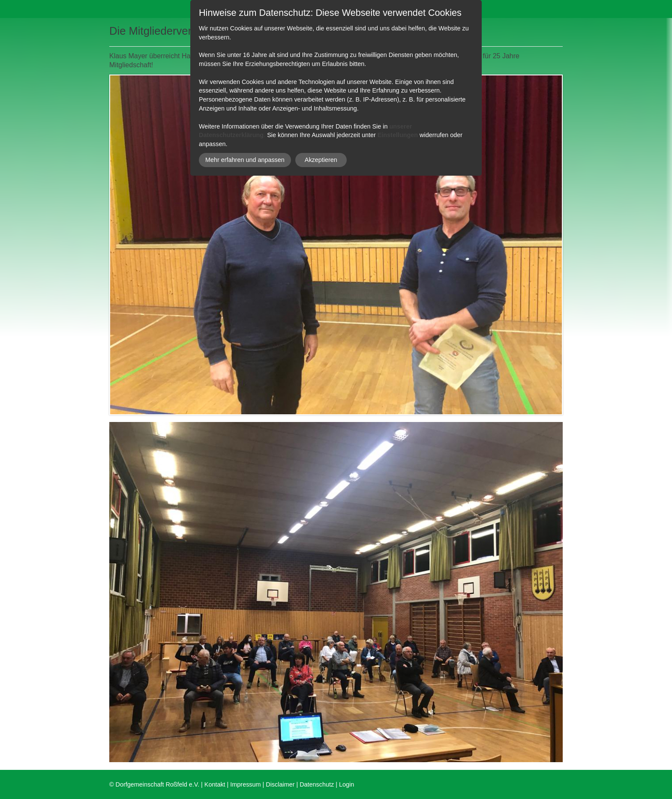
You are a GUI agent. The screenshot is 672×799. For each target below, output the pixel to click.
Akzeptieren (321, 160)
